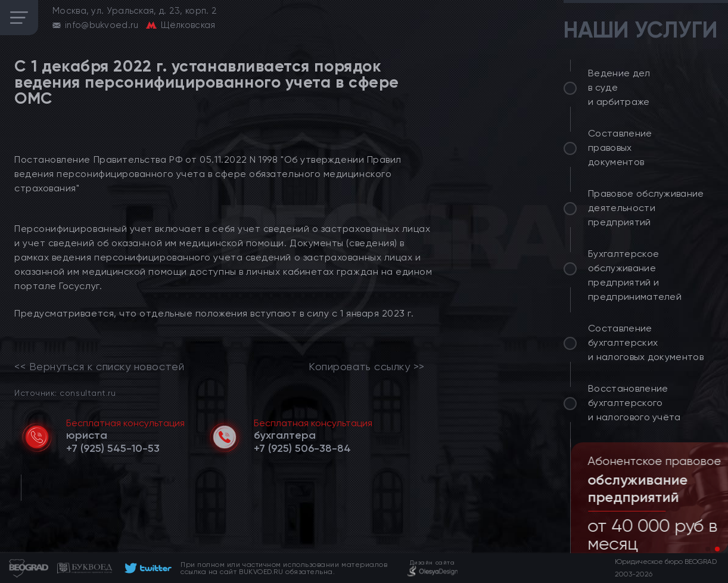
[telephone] (113, 448)
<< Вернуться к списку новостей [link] (99, 367)
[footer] (146, 568)
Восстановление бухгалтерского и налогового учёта (634, 403)
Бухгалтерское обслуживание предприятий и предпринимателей (635, 275)
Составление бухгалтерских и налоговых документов (646, 342)
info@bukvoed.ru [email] (102, 25)
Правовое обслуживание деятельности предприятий (646, 208)
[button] (708, 549)
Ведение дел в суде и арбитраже (619, 87)
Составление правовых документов (620, 148)
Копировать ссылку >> (367, 367)
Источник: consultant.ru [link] (65, 393)
